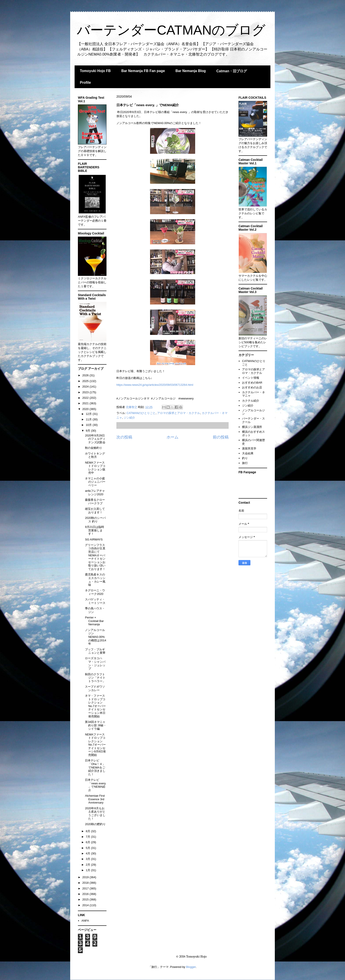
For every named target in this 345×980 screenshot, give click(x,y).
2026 (86, 375)
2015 (86, 899)
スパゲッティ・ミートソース (95, 601)
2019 (86, 877)
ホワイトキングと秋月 (95, 455)
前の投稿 (221, 437)
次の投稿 (124, 437)
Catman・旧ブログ (232, 71)
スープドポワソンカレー (95, 688)
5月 (88, 848)
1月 (88, 870)
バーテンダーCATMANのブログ (171, 30)
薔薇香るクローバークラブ (95, 502)
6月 (88, 842)
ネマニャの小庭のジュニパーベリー (95, 482)
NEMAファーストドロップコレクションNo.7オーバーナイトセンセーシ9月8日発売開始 (95, 745)
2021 (86, 403)
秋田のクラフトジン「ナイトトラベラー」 (95, 678)
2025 (86, 381)
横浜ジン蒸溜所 (252, 427)
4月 (88, 853)
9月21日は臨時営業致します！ (95, 530)
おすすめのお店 (252, 387)
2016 (86, 894)
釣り (245, 458)
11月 (89, 419)
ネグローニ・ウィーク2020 (95, 592)
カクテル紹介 (251, 401)
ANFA (85, 921)
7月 (88, 837)
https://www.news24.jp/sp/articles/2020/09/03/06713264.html (155, 385)
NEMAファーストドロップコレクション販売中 (95, 468)
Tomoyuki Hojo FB (95, 71)
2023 (86, 392)
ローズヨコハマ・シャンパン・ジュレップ (95, 663)
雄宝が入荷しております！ (95, 511)
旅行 (245, 463)
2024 (86, 387)
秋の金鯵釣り (94, 448)
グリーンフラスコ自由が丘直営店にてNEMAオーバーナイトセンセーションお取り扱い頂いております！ (95, 557)
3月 (88, 859)
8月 (88, 831)
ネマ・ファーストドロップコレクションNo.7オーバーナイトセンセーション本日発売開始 (95, 706)
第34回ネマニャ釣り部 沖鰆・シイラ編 (96, 725)
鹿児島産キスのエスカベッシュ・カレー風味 (95, 580)
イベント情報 (251, 378)
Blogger (191, 967)
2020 (86, 409)
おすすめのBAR (252, 383)
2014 (86, 905)
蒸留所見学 (249, 448)
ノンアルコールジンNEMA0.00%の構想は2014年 (95, 637)
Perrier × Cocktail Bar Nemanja (94, 621)
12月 (89, 414)
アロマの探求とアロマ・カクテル (179, 413)
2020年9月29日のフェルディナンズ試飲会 (95, 439)
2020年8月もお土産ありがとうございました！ (95, 813)
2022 (86, 398)
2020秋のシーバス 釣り (95, 520)
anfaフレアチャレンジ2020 (95, 493)
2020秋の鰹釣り (95, 824)
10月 (89, 425)
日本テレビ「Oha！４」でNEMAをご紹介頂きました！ (95, 767)
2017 (86, 888)
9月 (88, 431)
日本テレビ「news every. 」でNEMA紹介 (95, 785)
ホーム (172, 437)
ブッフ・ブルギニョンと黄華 (95, 651)
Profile (85, 83)
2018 (86, 883)
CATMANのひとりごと (141, 413)
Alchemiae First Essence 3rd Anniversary (95, 799)
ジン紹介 (129, 418)
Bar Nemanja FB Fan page (143, 71)
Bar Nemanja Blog (191, 71)
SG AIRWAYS (94, 539)
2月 (88, 865)
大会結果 (248, 453)
